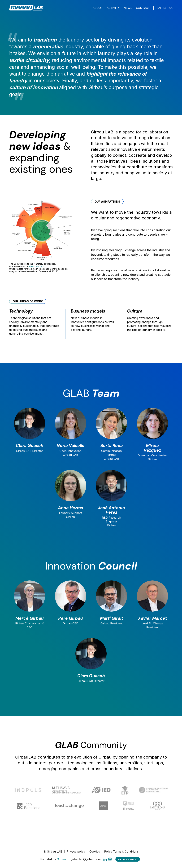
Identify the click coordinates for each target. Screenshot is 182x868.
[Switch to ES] (165, 8)
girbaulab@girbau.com (86, 861)
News (128, 8)
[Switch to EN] (159, 8)
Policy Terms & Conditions (121, 853)
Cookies (95, 853)
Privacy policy (76, 853)
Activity (113, 8)
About (98, 8)
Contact (143, 8)
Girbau (61, 861)
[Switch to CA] (171, 8)
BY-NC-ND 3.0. (37, 266)
